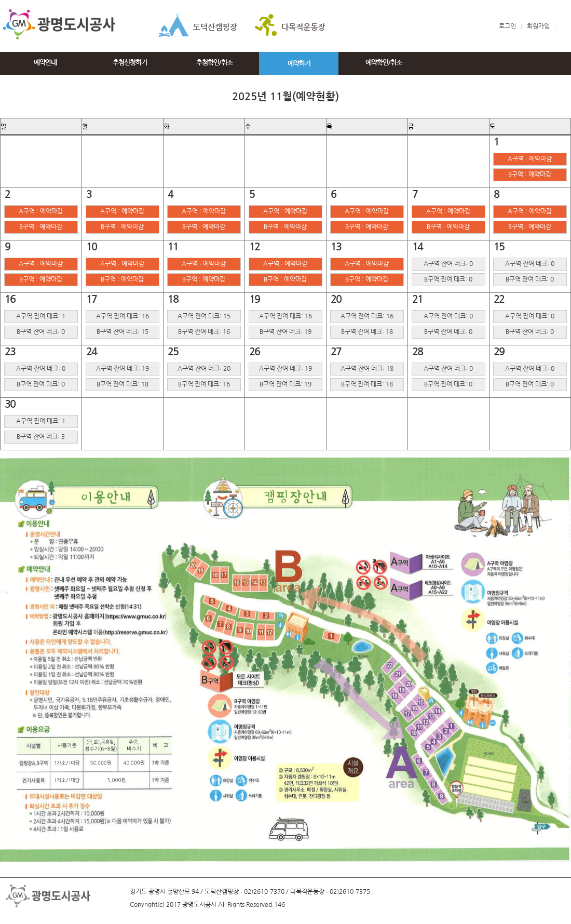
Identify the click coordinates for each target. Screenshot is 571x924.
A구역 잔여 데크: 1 (41, 316)
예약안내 (45, 62)
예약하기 (299, 63)
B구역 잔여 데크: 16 (204, 331)
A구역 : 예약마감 (530, 158)
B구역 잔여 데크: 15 (123, 331)
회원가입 (544, 26)
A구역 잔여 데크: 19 (123, 368)
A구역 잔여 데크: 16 (123, 316)
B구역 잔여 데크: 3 (41, 436)
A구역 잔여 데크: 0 (448, 263)
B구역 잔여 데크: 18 (367, 331)
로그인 (507, 26)
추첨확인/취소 (214, 62)
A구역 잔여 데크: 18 (367, 368)
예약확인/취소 (384, 62)
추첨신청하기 (130, 62)
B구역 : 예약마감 (530, 174)
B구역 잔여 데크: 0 (448, 279)
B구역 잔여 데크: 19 (285, 331)
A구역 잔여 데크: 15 (204, 316)
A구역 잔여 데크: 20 (204, 368)
